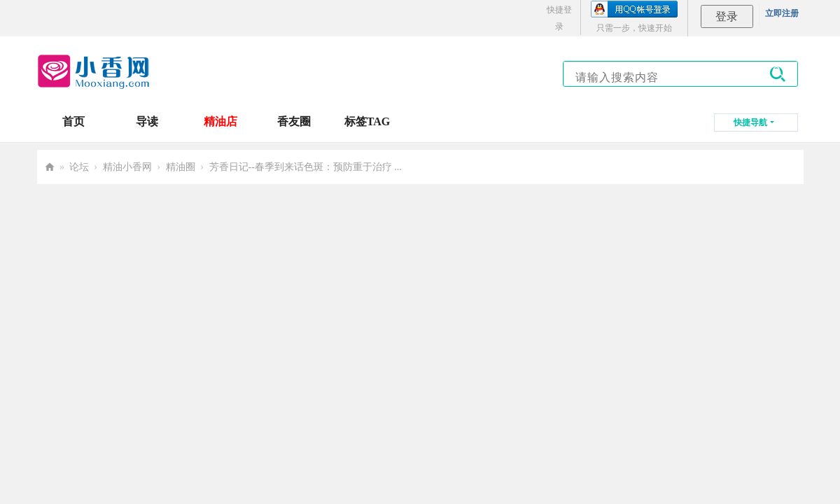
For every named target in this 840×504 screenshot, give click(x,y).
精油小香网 (127, 167)
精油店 (220, 121)
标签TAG (367, 121)
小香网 (50, 167)
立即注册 (782, 13)
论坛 (79, 167)
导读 (147, 121)
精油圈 (181, 167)
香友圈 (294, 121)
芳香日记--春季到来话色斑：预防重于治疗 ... (306, 167)
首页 (73, 121)
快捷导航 (750, 122)
